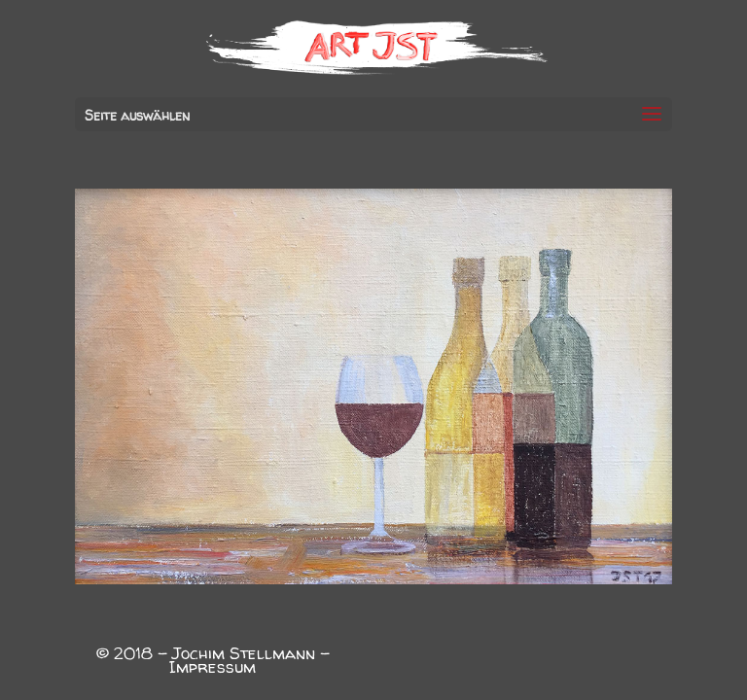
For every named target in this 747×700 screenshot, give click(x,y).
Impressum (213, 666)
